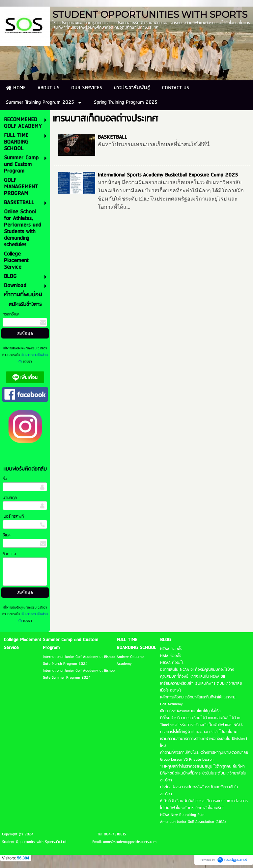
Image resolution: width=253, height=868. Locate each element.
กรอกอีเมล (11, 314)
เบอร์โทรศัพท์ (13, 516)
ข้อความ (9, 554)
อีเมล (7, 535)
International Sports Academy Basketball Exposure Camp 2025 (168, 175)
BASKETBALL (112, 137)
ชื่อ (5, 479)
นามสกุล (10, 498)
